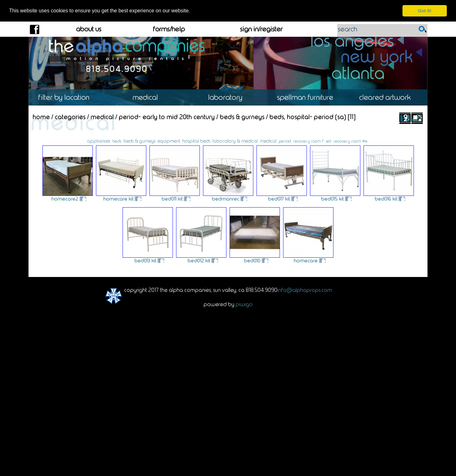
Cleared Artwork (388, 97)
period (285, 141)
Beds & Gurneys (242, 117)
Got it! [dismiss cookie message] (425, 11)
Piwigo (244, 304)
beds (117, 141)
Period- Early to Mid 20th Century (167, 117)
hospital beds (196, 141)
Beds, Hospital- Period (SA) (308, 117)
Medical (148, 97)
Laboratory (228, 97)
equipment (169, 141)
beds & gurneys (139, 141)
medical (268, 141)
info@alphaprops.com (305, 290)
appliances (99, 141)
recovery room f (308, 141)
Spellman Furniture (308, 97)
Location (68, 97)
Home (41, 117)
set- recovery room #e (347, 141)
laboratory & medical (235, 141)
